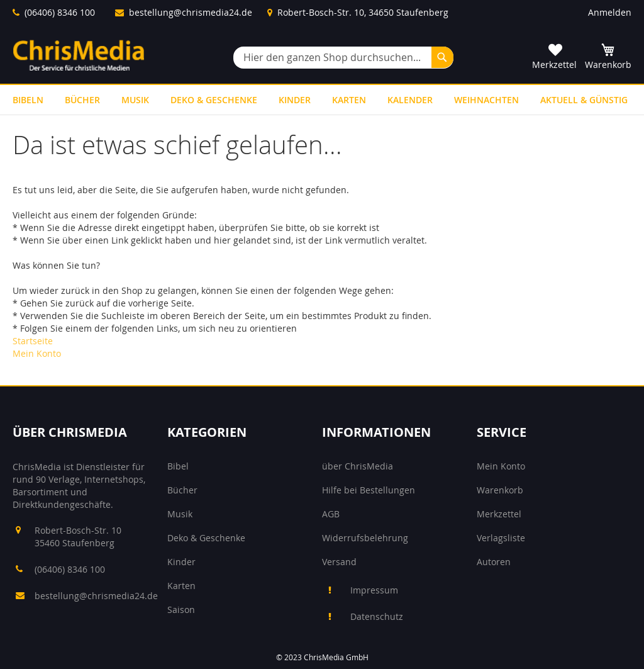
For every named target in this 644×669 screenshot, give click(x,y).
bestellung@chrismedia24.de (191, 12)
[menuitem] (28, 100)
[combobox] (343, 58)
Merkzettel (499, 514)
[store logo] (79, 55)
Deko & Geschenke (206, 538)
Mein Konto (37, 353)
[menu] (322, 100)
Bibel (178, 466)
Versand (339, 562)
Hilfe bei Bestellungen (369, 490)
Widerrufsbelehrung (365, 538)
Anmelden (610, 12)
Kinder (181, 562)
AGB (331, 514)
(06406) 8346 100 (60, 12)
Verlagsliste (501, 538)
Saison (181, 610)
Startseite (33, 341)
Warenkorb (500, 490)
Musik (180, 514)
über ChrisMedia (358, 466)
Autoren (494, 562)
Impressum (374, 590)
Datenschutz (377, 616)
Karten (181, 586)
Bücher (182, 490)
